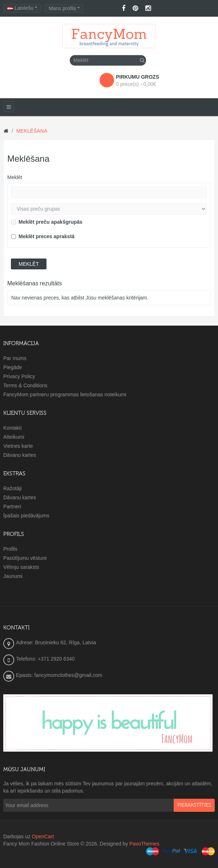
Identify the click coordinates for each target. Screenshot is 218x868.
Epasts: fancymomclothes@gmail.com (59, 675)
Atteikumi (14, 437)
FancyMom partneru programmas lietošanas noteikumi (65, 394)
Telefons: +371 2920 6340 (45, 659)
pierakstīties (194, 805)
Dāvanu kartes (20, 455)
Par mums (15, 358)
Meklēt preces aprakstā (43, 236)
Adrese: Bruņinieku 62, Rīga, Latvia (56, 642)
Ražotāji (13, 488)
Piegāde (13, 367)
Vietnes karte (18, 446)
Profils (10, 549)
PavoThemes (144, 844)
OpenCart (43, 836)
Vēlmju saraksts (21, 567)
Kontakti (13, 428)
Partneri (12, 507)
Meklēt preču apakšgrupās (47, 222)
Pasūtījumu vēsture (25, 558)
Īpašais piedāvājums (26, 516)
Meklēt (15, 177)
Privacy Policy (19, 376)
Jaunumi (13, 576)
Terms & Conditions (25, 385)
